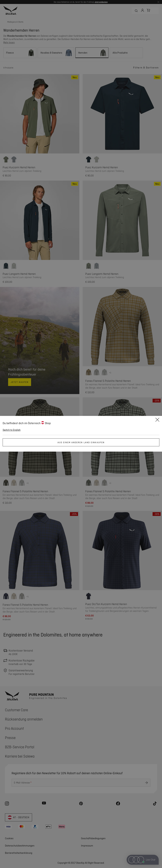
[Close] (157, 420)
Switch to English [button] (12, 430)
